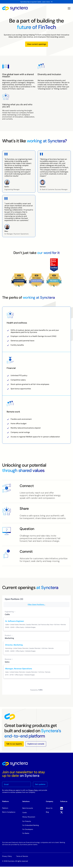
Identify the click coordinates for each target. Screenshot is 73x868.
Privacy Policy (33, 790)
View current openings (37, 44)
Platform (5, 808)
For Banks (26, 833)
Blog (47, 812)
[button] (69, 8)
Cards (25, 812)
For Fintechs (27, 821)
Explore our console (36, 744)
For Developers (28, 829)
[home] (15, 8)
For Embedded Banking (31, 825)
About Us (49, 808)
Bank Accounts (28, 808)
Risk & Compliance (9, 812)
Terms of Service (22, 856)
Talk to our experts (14, 744)
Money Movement (29, 817)
